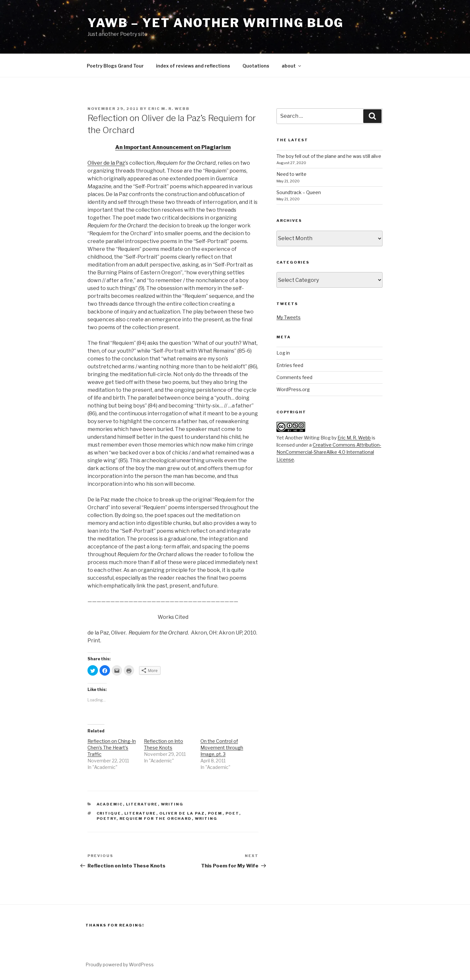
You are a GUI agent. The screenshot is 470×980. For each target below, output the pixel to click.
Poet (232, 813)
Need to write (291, 174)
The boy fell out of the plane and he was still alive (329, 156)
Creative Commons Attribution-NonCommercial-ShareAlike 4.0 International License (329, 452)
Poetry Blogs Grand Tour (115, 66)
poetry (107, 819)
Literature (142, 804)
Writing (172, 804)
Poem (215, 813)
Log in (283, 353)
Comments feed (294, 377)
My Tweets (289, 317)
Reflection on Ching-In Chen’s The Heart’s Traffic (112, 748)
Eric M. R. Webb (169, 109)
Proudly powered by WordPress (120, 965)
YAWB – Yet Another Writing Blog (216, 23)
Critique (109, 813)
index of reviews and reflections (193, 66)
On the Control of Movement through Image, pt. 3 (222, 748)
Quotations (256, 66)
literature (140, 813)
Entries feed (290, 365)
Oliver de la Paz (106, 163)
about (292, 66)
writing (206, 819)
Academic (110, 804)
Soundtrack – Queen (299, 192)
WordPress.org (293, 389)
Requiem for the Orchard (156, 819)
